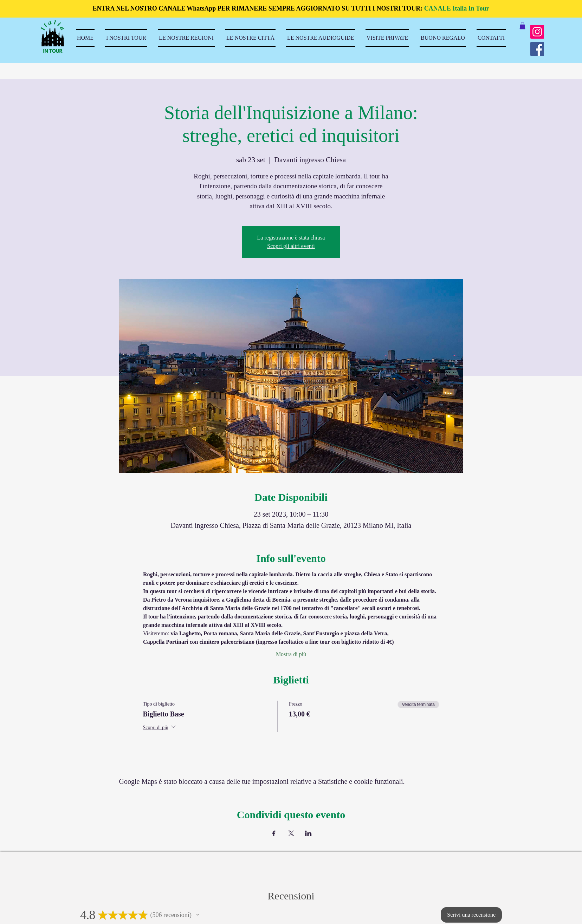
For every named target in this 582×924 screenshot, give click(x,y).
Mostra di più (291, 654)
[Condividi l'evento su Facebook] (274, 833)
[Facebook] (537, 49)
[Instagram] (537, 32)
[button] (522, 26)
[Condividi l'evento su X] (291, 833)
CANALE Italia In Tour (457, 8)
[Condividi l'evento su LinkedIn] (308, 833)
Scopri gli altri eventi (291, 246)
